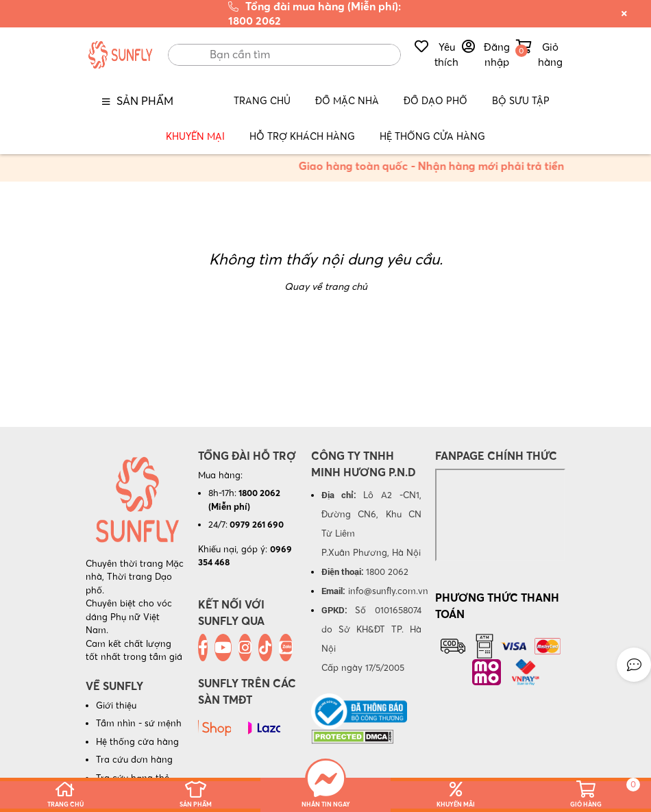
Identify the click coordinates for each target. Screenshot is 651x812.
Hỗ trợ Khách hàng (302, 136)
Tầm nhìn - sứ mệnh (139, 723)
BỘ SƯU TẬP (521, 101)
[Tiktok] (265, 648)
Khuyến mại (195, 136)
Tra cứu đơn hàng (134, 759)
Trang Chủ (262, 101)
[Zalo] (286, 648)
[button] (634, 665)
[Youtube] (223, 648)
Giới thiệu (116, 705)
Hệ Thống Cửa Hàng (432, 136)
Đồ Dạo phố (435, 101)
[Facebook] (203, 648)
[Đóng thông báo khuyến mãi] (624, 14)
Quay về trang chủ (326, 286)
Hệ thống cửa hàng (137, 741)
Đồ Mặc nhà (347, 101)
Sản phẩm (145, 101)
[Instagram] (245, 648)
